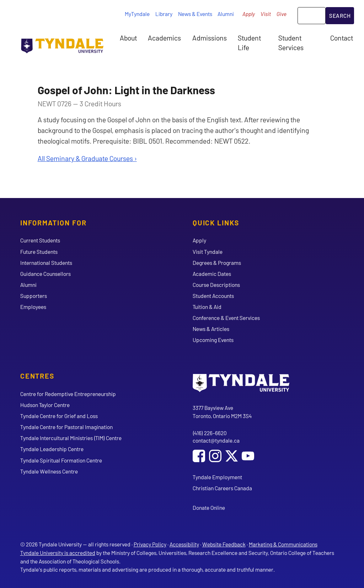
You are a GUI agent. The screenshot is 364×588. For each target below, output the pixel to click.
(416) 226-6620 (210, 433)
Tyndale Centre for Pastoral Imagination (66, 427)
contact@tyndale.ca (216, 440)
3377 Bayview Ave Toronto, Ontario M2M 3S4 (222, 412)
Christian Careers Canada (222, 488)
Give (282, 14)
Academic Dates (212, 274)
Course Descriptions (216, 285)
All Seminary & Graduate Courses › (87, 158)
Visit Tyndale (208, 252)
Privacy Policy (150, 544)
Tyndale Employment (217, 477)
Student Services (291, 42)
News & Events (195, 14)
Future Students (39, 252)
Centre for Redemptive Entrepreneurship (68, 394)
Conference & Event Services (226, 318)
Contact (342, 38)
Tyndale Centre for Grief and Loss (59, 416)
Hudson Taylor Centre (45, 405)
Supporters (34, 296)
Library (164, 14)
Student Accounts (213, 296)
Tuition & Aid (207, 307)
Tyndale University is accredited (58, 553)
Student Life (249, 42)
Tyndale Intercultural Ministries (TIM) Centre (71, 438)
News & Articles (211, 329)
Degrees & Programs (217, 263)
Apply (249, 14)
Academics (164, 38)
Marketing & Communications (283, 544)
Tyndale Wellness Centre (49, 471)
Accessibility (184, 544)
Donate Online (209, 507)
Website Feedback (224, 544)
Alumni (226, 14)
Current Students (40, 240)
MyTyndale (137, 14)
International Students (46, 263)
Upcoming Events (213, 340)
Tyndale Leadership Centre (52, 449)
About (128, 38)
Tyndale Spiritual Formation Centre (61, 460)
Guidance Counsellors (45, 274)
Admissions (210, 38)
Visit (266, 14)
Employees (33, 307)
